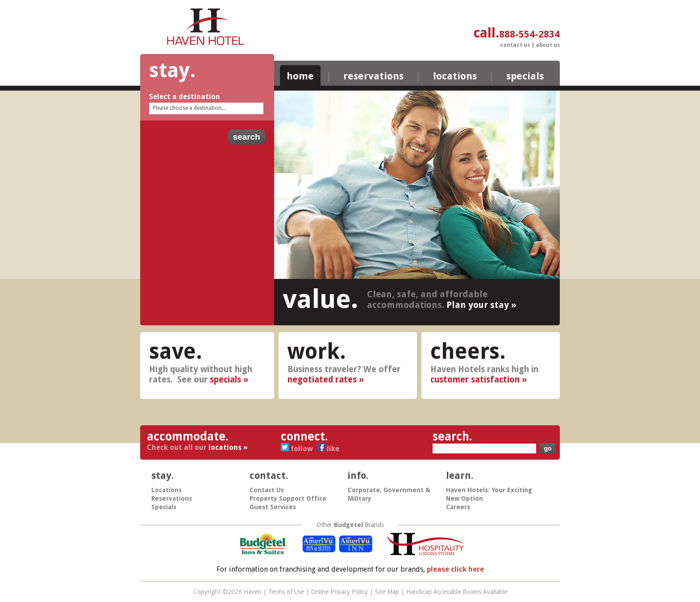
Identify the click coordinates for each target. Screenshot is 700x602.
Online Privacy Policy (340, 592)
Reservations (373, 76)
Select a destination (185, 97)
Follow (298, 449)
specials (225, 380)
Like (328, 449)
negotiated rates (322, 380)
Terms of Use (286, 592)
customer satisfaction (475, 380)
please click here (455, 569)
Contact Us (515, 45)
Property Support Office (288, 498)
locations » (228, 447)
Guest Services (273, 507)
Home (300, 76)
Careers (458, 507)
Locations (455, 76)
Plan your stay (478, 305)
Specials (525, 76)
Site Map (387, 592)
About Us (548, 45)
